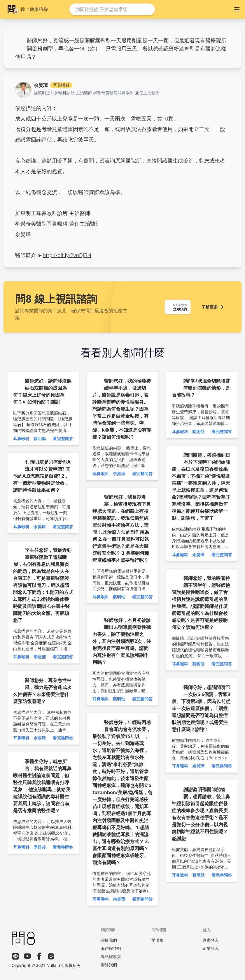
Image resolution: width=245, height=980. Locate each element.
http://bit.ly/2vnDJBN (67, 255)
